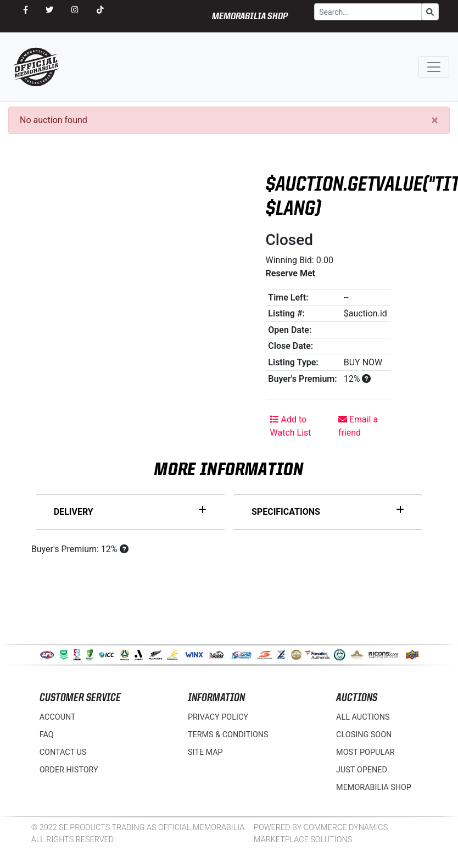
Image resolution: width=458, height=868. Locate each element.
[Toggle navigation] (434, 67)
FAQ (47, 735)
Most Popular (365, 752)
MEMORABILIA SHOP (250, 16)
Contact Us (63, 752)
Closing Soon (364, 735)
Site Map (205, 752)
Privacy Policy (218, 717)
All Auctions (363, 717)
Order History (69, 770)
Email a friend (358, 426)
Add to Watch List (291, 426)
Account (58, 717)
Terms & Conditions (228, 735)
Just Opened (362, 770)
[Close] (435, 120)
